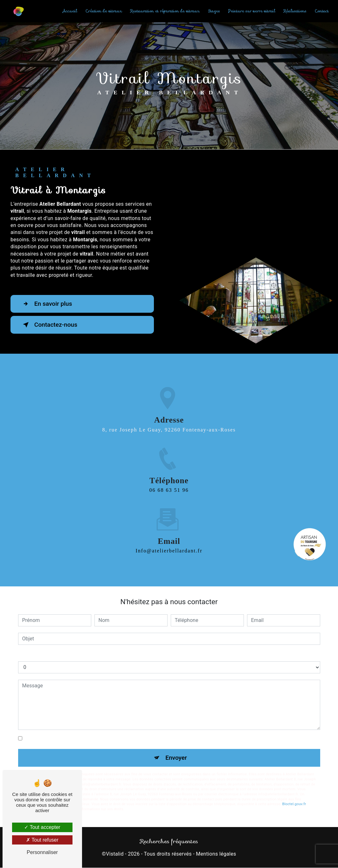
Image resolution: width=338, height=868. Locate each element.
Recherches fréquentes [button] (169, 841)
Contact (322, 11)
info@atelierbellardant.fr (169, 543)
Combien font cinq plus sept (50, 655)
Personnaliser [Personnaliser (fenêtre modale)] (42, 852)
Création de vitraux (104, 11)
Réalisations (295, 11)
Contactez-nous (49, 325)
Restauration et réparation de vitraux (165, 11)
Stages (214, 11)
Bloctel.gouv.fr (294, 804)
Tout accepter (42, 827)
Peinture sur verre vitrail (252, 11)
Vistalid (115, 854)
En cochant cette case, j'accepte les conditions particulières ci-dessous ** (107, 739)
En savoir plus (46, 304)
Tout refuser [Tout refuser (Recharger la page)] (42, 840)
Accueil (70, 11)
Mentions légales (216, 854)
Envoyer (176, 758)
